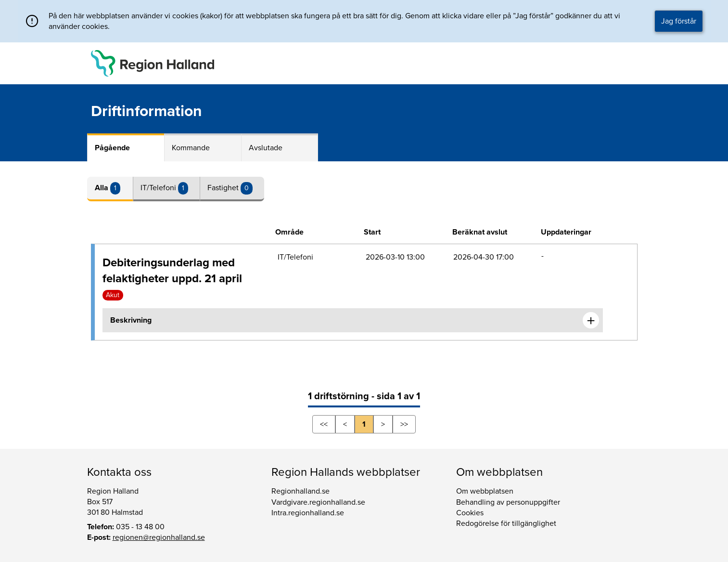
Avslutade (266, 148)
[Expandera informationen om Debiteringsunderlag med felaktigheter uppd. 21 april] (591, 320)
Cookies (470, 513)
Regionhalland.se (300, 491)
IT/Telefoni (159, 188)
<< (324, 424)
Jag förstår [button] (679, 21)
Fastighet (224, 188)
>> (404, 424)
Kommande (191, 148)
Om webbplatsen (485, 491)
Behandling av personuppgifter (508, 502)
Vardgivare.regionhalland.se (318, 502)
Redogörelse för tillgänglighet (506, 523)
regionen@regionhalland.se (159, 537)
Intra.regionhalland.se (308, 513)
